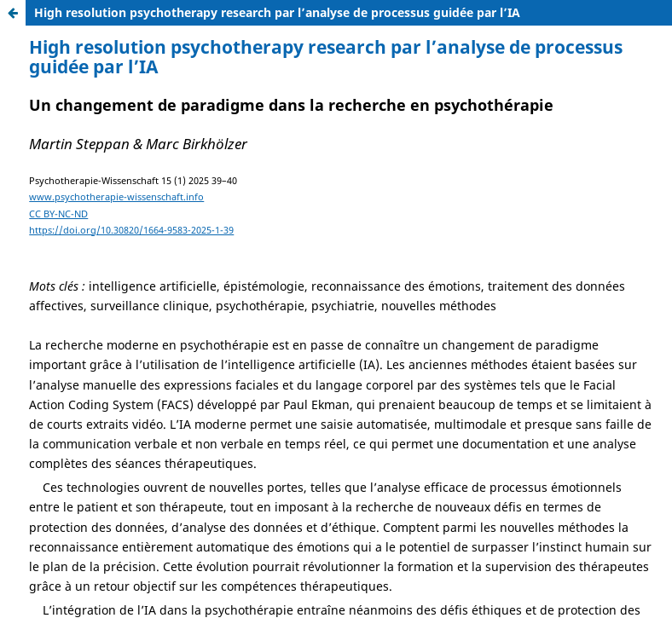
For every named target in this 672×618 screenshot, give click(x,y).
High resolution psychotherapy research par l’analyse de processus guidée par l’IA (277, 12)
